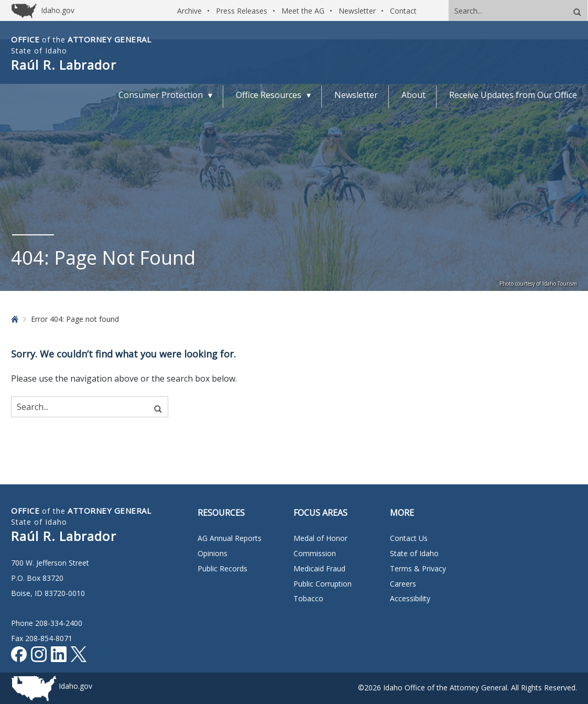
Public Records (222, 568)
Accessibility (410, 598)
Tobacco (308, 598)
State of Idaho (414, 553)
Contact (403, 11)
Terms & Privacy (418, 568)
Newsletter (357, 11)
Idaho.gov (75, 686)
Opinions (213, 553)
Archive (189, 11)
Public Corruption (323, 584)
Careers (403, 584)
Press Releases (242, 11)
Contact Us (409, 538)
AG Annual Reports (230, 538)
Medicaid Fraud (319, 568)
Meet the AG (303, 11)
